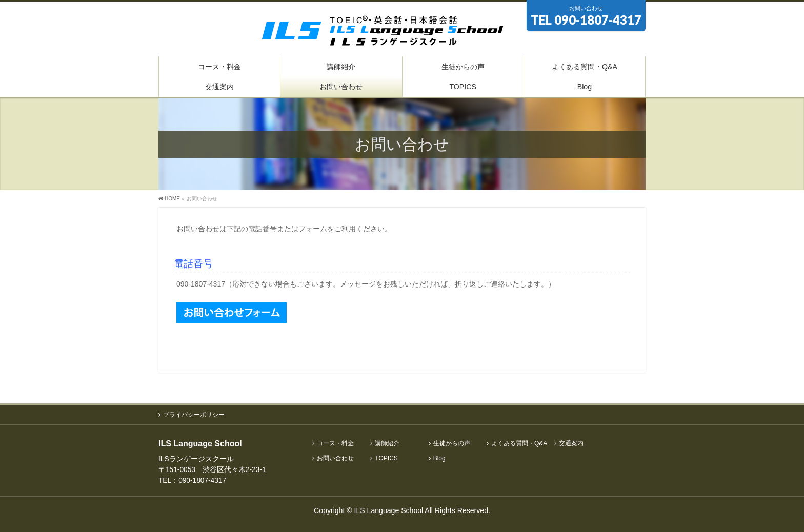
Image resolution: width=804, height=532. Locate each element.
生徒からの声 (452, 444)
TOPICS (386, 458)
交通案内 (571, 444)
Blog (439, 458)
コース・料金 (335, 444)
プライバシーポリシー (194, 415)
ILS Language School (389, 510)
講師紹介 (387, 444)
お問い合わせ (335, 458)
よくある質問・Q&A (519, 444)
